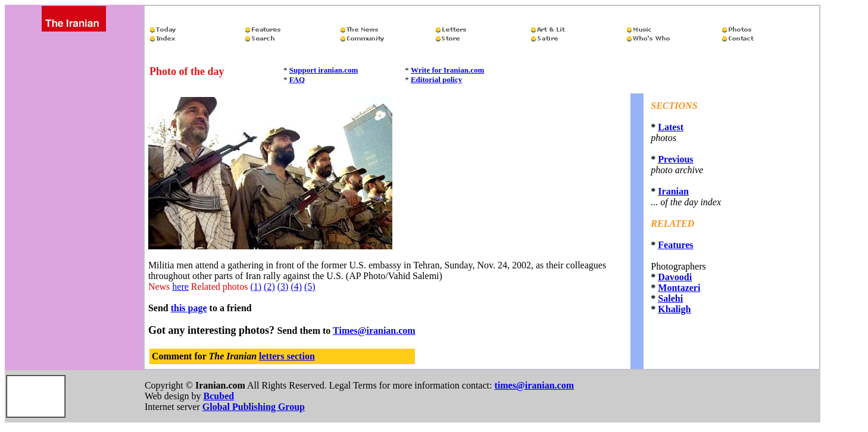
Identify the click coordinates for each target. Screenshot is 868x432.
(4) (296, 287)
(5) (310, 287)
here (180, 287)
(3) (283, 287)
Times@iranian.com (374, 331)
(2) (269, 287)
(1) (256, 287)
